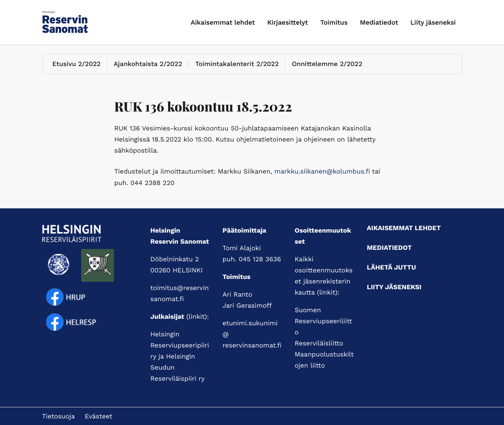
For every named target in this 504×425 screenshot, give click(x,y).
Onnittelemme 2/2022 (327, 64)
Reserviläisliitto (319, 343)
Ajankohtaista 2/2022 (148, 64)
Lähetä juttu (392, 267)
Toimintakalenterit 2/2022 (237, 64)
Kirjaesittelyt (288, 22)
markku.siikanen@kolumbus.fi (322, 171)
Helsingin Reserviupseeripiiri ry (180, 345)
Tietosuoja (59, 416)
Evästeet (99, 416)
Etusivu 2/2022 (77, 64)
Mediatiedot (379, 22)
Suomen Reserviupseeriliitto (324, 321)
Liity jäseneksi (433, 22)
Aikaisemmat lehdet (223, 22)
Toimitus (334, 22)
